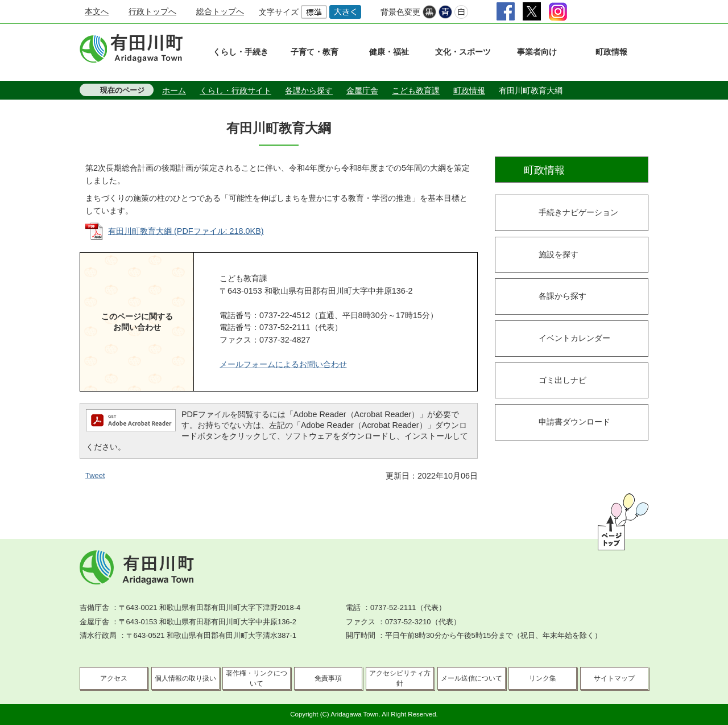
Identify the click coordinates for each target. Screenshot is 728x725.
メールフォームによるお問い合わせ (283, 364)
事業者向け (537, 52)
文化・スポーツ (463, 52)
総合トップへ (220, 11)
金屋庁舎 (362, 90)
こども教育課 (416, 90)
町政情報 (611, 52)
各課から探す (309, 90)
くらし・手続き (241, 52)
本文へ (97, 11)
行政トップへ (152, 11)
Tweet (95, 475)
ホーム (174, 90)
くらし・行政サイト (235, 90)
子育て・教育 (315, 52)
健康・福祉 (389, 52)
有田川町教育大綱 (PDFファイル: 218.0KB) (186, 231)
